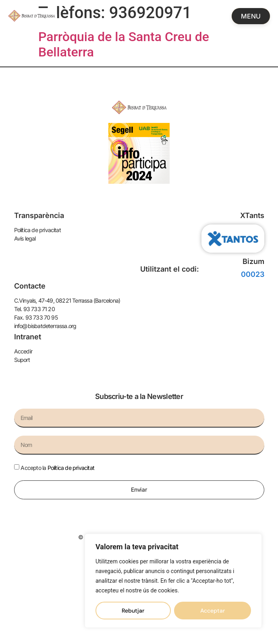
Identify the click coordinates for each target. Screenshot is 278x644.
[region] (173, 581)
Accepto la (57, 468)
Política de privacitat (71, 468)
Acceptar (213, 611)
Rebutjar (133, 611)
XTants (252, 215)
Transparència (39, 215)
